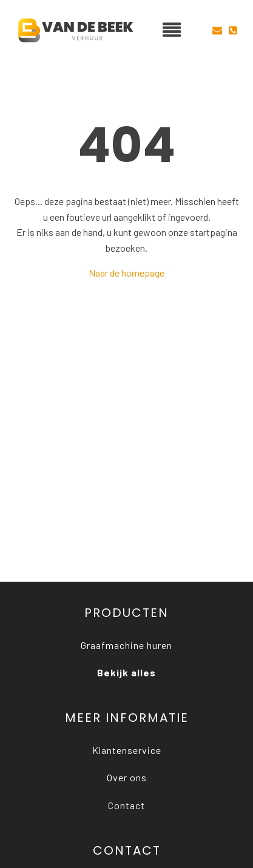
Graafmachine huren (126, 645)
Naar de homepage (126, 273)
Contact (126, 805)
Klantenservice (127, 750)
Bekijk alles (126, 672)
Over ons (127, 777)
